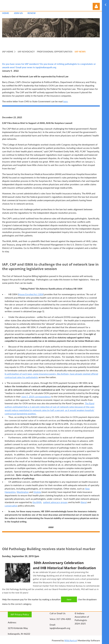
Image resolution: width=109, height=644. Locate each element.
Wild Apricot (71, 640)
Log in (96, 6)
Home (6, 13)
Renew (32, 13)
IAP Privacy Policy (20, 614)
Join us (18, 13)
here (65, 101)
